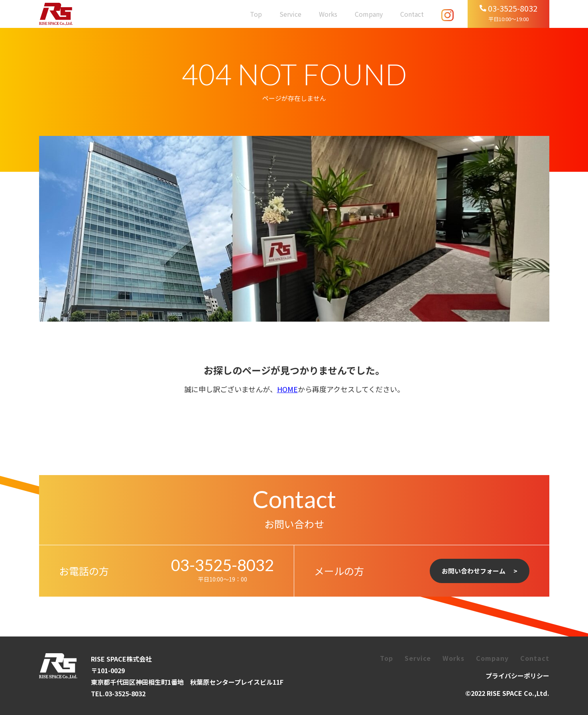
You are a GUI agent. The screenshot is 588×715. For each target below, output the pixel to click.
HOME (287, 389)
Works (328, 14)
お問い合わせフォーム (474, 571)
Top (256, 14)
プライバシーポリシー (517, 676)
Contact (412, 14)
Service (290, 14)
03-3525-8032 (222, 565)
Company (369, 14)
